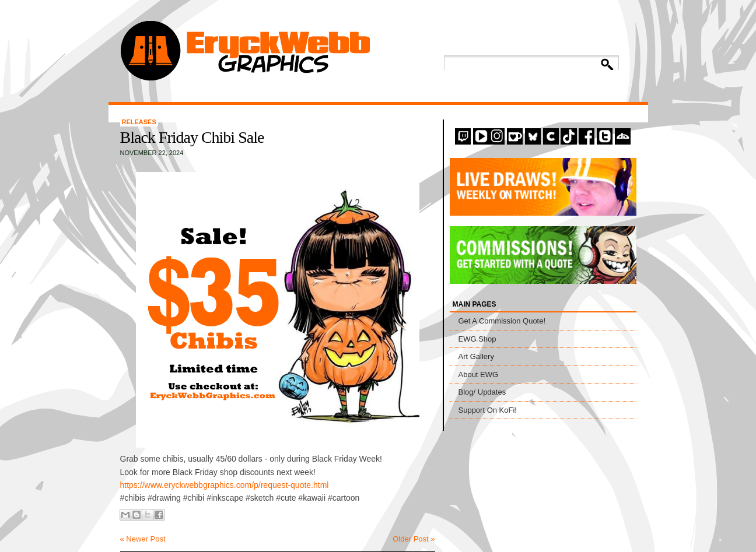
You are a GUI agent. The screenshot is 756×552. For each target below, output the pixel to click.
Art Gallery (476, 356)
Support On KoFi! (488, 410)
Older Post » (414, 539)
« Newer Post (143, 539)
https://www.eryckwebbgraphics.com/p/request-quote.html (225, 485)
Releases (139, 122)
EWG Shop (477, 339)
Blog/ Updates (482, 392)
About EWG (479, 375)
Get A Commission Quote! (502, 321)
